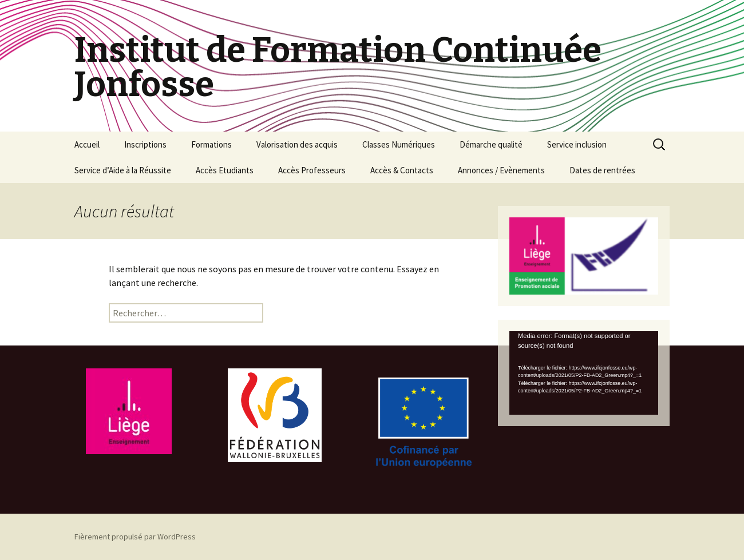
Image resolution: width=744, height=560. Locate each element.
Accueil (87, 144)
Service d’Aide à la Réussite (123, 170)
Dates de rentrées (602, 170)
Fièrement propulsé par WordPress (135, 537)
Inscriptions (145, 144)
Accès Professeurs (312, 170)
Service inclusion (577, 144)
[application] (584, 373)
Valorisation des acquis (297, 144)
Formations (211, 144)
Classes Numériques (399, 144)
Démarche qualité (491, 144)
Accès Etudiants (225, 170)
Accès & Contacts (402, 170)
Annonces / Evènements (501, 170)
